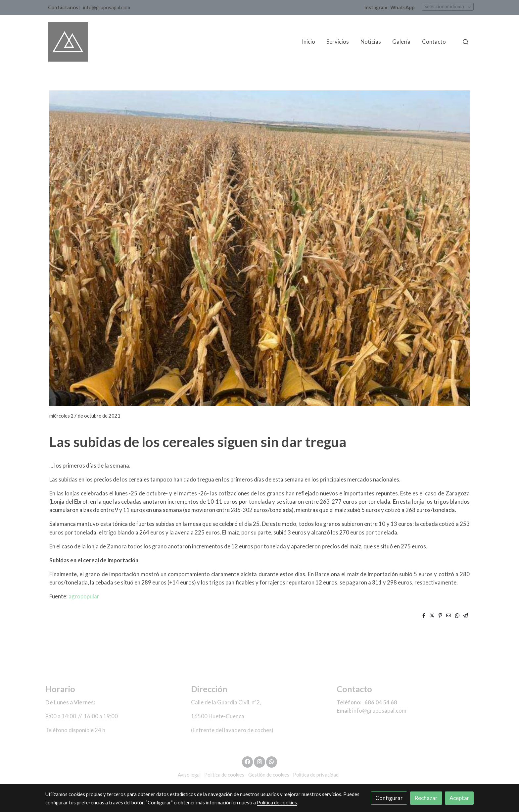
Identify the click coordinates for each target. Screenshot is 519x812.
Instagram (376, 7)
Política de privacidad (316, 775)
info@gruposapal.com (107, 7)
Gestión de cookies (269, 775)
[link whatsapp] (272, 761)
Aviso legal (189, 775)
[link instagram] (259, 761)
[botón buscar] (465, 42)
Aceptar (459, 798)
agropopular (84, 596)
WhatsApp (402, 7)
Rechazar (426, 798)
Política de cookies (224, 775)
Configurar (389, 798)
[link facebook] (248, 761)
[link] (68, 42)
